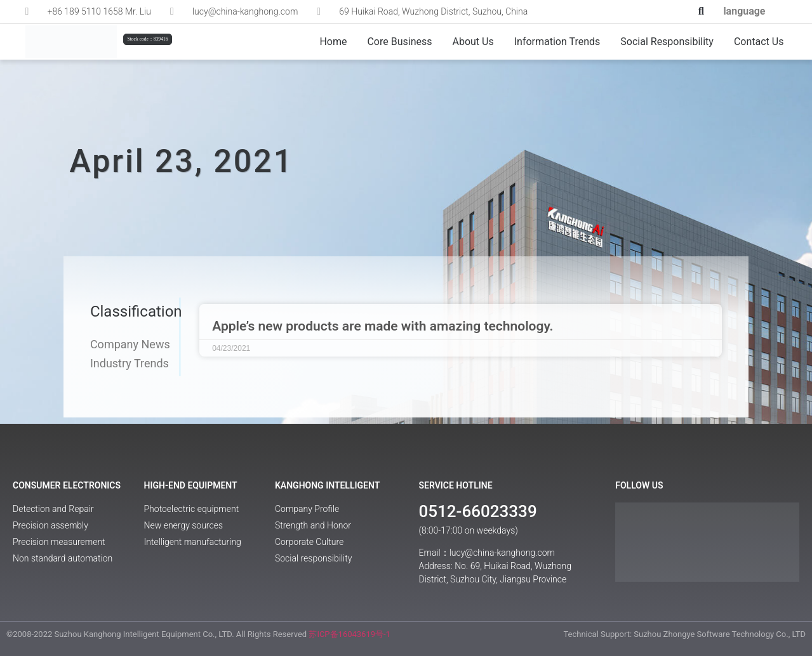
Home (333, 42)
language (744, 11)
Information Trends (557, 42)
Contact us (759, 42)
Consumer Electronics (67, 485)
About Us (473, 42)
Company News (130, 344)
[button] (701, 11)
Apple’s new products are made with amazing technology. (383, 326)
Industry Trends (130, 364)
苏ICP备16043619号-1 (349, 634)
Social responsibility (667, 42)
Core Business (399, 42)
